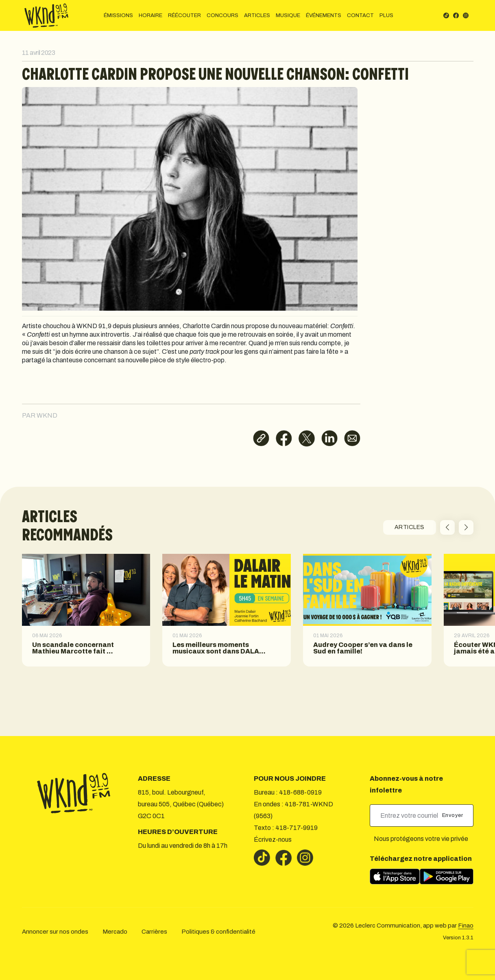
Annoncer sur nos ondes (55, 932)
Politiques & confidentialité (218, 932)
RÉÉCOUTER (184, 15)
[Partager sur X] (307, 438)
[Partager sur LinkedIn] (329, 438)
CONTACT (360, 15)
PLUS (386, 15)
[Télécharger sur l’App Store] (395, 877)
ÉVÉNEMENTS (324, 15)
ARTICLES (257, 15)
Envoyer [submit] (453, 815)
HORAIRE (150, 15)
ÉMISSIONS (118, 15)
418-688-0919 (300, 792)
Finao (466, 926)
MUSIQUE (288, 15)
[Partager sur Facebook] (284, 438)
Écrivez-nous (273, 840)
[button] (447, 527)
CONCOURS (222, 15)
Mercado (115, 932)
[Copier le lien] (261, 438)
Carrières (154, 932)
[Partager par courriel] (352, 438)
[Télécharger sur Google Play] (447, 877)
